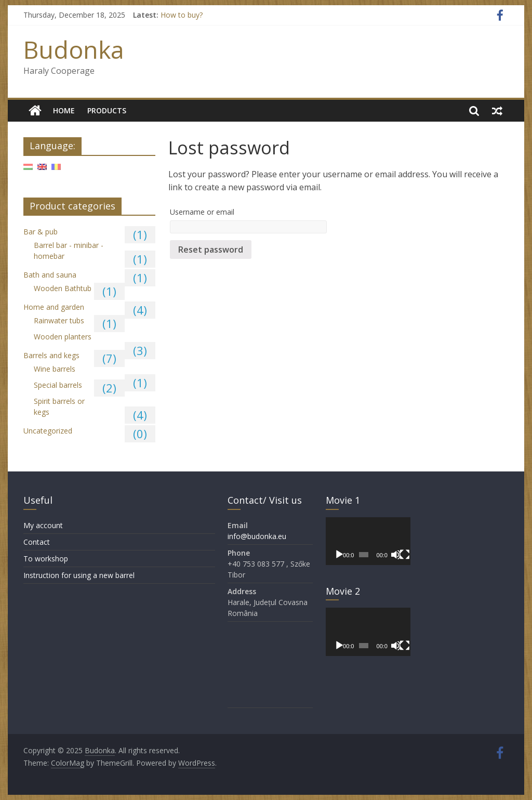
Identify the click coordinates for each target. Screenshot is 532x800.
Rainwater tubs (59, 320)
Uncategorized (48, 431)
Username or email (202, 212)
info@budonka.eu (257, 536)
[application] (368, 541)
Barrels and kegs (51, 355)
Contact (37, 542)
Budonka (74, 49)
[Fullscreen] (405, 555)
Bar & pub (41, 232)
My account (43, 525)
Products (107, 110)
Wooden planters (63, 337)
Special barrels (58, 385)
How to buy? (182, 15)
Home (64, 110)
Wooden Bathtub (63, 288)
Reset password (211, 250)
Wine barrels (55, 369)
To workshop (46, 559)
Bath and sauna (50, 275)
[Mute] (396, 555)
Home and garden (54, 307)
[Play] (339, 555)
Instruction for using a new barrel (79, 575)
